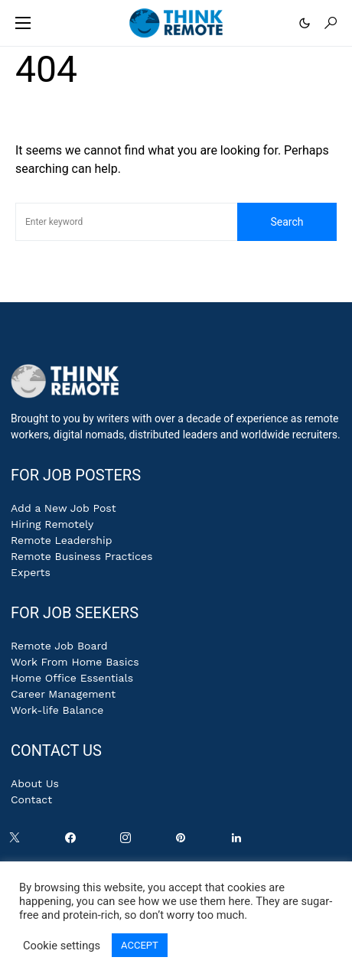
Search (287, 222)
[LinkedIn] (240, 842)
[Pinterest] (184, 842)
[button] (23, 23)
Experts (31, 572)
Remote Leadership (61, 540)
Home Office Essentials (72, 678)
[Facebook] (73, 842)
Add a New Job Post (64, 508)
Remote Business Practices (81, 556)
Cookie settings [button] (62, 946)
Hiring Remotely (52, 524)
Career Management (63, 694)
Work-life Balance (57, 710)
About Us (35, 783)
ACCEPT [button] (140, 945)
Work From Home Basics (75, 662)
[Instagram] (129, 842)
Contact (31, 799)
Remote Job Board (59, 646)
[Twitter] (18, 842)
